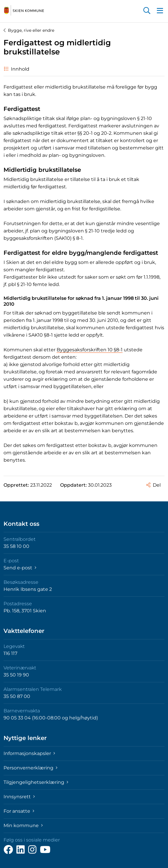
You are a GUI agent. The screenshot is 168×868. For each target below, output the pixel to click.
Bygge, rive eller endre (29, 30)
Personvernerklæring (30, 768)
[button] (147, 11)
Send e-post (20, 568)
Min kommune (23, 825)
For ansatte (19, 811)
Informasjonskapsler (29, 753)
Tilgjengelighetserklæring (36, 782)
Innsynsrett (19, 797)
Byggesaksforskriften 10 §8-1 (90, 350)
